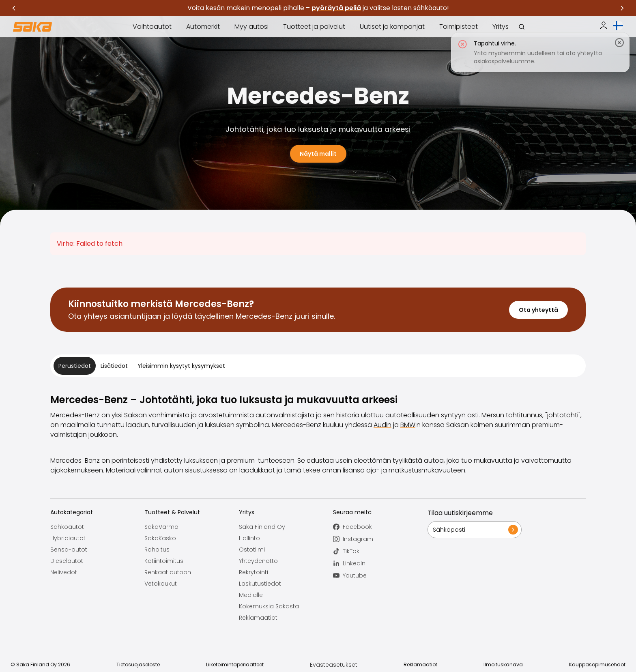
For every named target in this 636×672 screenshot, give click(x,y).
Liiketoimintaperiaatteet (235, 665)
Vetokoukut (161, 584)
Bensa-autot (69, 550)
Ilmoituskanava (503, 665)
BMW (408, 425)
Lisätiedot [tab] (114, 366)
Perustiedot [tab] (75, 366)
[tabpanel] (318, 434)
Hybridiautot (68, 538)
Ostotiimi (252, 550)
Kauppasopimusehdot (597, 665)
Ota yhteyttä (538, 310)
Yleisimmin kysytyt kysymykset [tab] (181, 366)
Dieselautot (67, 561)
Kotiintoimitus (164, 561)
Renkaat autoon (168, 572)
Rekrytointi (254, 572)
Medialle (251, 595)
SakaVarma (161, 527)
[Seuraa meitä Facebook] (380, 527)
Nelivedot (64, 572)
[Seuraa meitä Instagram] (380, 539)
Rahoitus (157, 550)
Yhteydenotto (258, 561)
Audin (382, 425)
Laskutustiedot (260, 584)
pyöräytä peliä (336, 8)
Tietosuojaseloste (138, 665)
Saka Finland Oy (262, 527)
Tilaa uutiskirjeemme (460, 513)
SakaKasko (160, 538)
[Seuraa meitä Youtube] (380, 575)
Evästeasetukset (334, 665)
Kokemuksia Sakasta (269, 606)
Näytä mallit (318, 154)
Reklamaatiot (258, 618)
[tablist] (318, 366)
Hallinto (249, 538)
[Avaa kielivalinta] (618, 26)
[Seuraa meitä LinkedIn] (380, 563)
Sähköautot (67, 527)
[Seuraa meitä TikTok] (380, 551)
